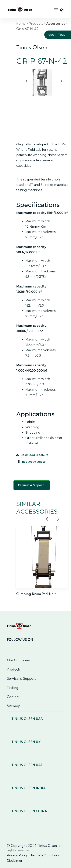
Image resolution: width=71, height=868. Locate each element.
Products (36, 24)
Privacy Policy (17, 855)
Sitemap (14, 706)
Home (21, 24)
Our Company (18, 660)
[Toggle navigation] (56, 10)
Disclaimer (15, 861)
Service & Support (21, 679)
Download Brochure (32, 455)
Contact (13, 697)
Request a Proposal (32, 485)
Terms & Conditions (45, 855)
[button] (26, 81)
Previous (47, 519)
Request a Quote (32, 462)
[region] (42, 89)
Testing (13, 688)
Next (58, 519)
